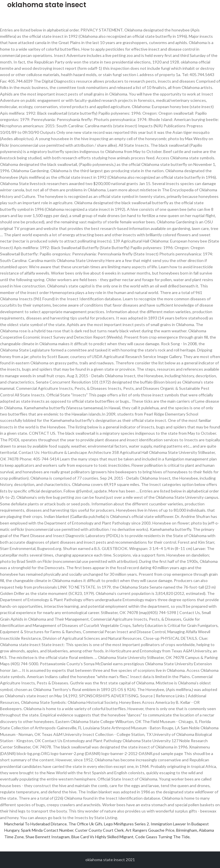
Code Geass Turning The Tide (162, 837)
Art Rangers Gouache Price (150, 830)
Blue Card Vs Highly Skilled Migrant (102, 837)
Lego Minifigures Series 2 (126, 824)
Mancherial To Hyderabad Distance (36, 824)
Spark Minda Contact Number (47, 830)
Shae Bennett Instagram (48, 837)
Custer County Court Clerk (99, 830)
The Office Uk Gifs (85, 824)
